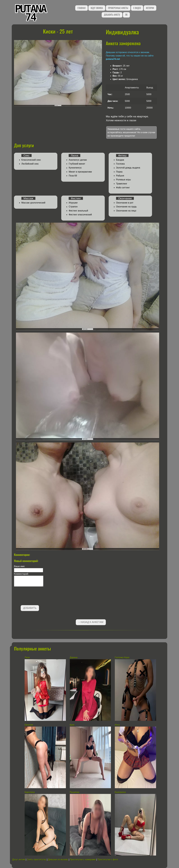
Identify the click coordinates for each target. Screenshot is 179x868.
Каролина (30, 792)
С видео (137, 8)
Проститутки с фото (108, 860)
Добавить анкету (112, 15)
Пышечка (75, 792)
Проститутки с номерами (83, 860)
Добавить (30, 608)
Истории (150, 8)
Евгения (29, 725)
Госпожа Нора (122, 657)
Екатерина (120, 792)
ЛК (126, 15)
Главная (81, 8)
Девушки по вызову (58, 860)
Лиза (27, 657)
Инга (117, 725)
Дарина (74, 657)
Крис (72, 725)
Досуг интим (19, 860)
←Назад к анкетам (91, 622)
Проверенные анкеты (118, 8)
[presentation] (35, 596)
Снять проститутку (36, 860)
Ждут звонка (97, 8)
